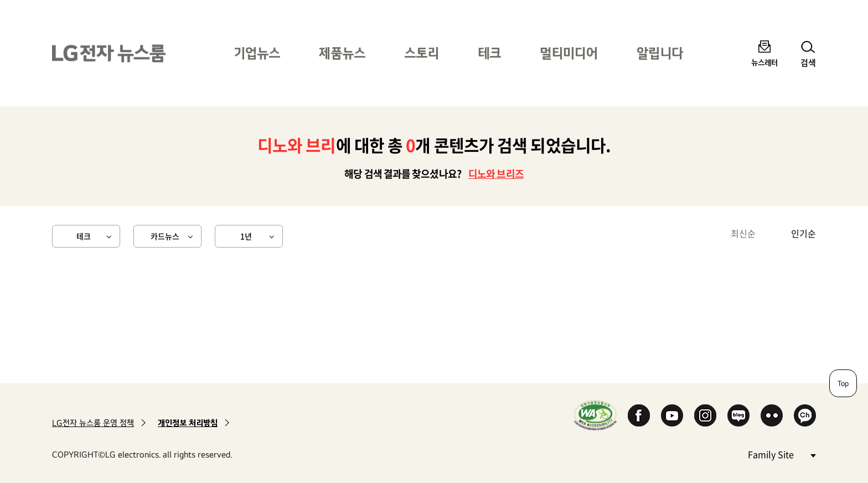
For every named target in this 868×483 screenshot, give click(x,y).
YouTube (672, 415)
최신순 (743, 233)
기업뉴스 (257, 53)
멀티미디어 (569, 53)
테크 (489, 53)
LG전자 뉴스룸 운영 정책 (93, 423)
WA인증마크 (595, 415)
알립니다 (660, 53)
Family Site (782, 454)
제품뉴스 (342, 53)
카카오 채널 (805, 415)
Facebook (639, 415)
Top (843, 383)
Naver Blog (738, 415)
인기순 (804, 233)
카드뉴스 (165, 236)
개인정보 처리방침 (188, 423)
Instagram (705, 415)
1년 (246, 236)
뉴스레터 (764, 62)
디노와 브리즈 (496, 174)
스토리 (422, 53)
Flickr (772, 415)
